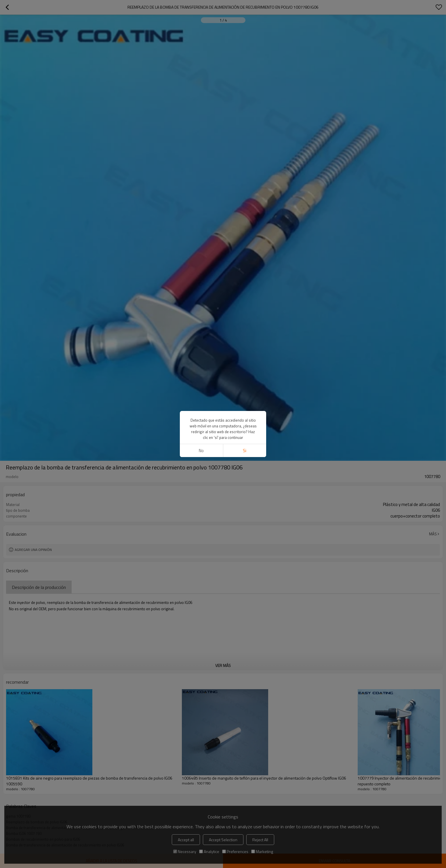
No (201, 451)
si (245, 451)
